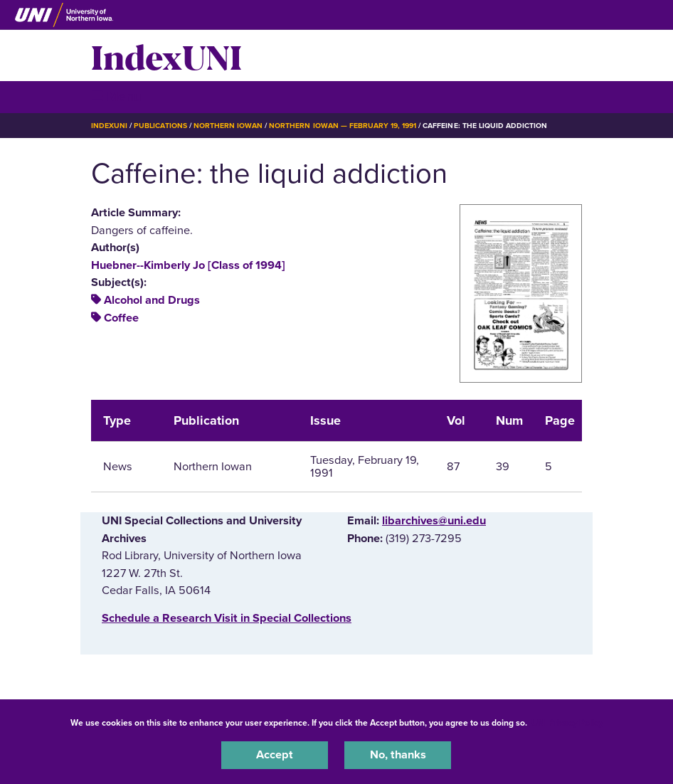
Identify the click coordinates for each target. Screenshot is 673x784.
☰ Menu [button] (116, 96)
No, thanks (398, 755)
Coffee (121, 318)
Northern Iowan (228, 126)
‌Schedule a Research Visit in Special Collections (227, 618)
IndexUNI (166, 55)
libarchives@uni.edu (434, 521)
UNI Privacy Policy (567, 723)
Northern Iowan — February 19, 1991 (343, 126)
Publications (160, 126)
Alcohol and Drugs (152, 300)
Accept (275, 755)
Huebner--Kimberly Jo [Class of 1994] (188, 265)
